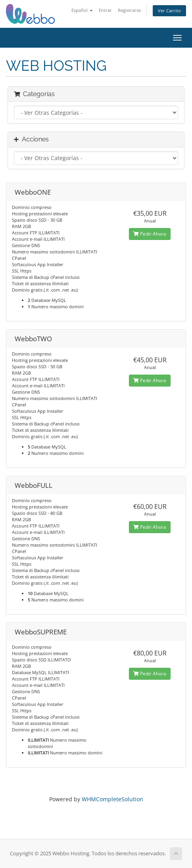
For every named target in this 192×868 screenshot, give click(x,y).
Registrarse (129, 10)
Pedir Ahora (150, 234)
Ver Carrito (169, 11)
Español (82, 10)
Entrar (105, 10)
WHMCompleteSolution (112, 799)
